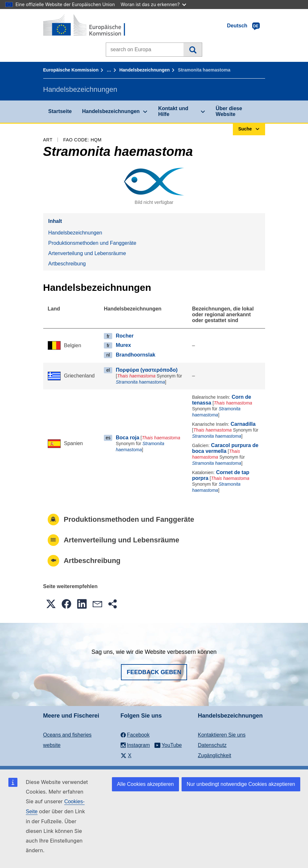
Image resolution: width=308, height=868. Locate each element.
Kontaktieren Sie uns (222, 735)
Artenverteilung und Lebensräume (87, 253)
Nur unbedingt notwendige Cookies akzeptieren (241, 784)
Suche (193, 50)
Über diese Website (229, 111)
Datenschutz (212, 745)
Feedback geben (154, 672)
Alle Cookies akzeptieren (145, 784)
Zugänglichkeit (215, 755)
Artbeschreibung (67, 264)
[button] (51, 604)
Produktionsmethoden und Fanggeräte (92, 243)
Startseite (60, 111)
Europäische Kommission (71, 70)
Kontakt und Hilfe (173, 111)
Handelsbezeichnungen (144, 70)
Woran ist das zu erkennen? (153, 4)
